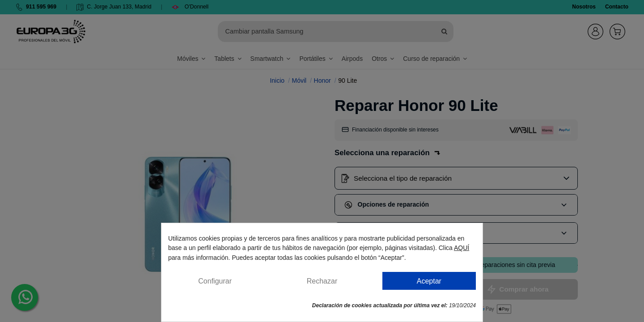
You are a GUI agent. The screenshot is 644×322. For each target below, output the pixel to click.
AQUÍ (462, 248)
